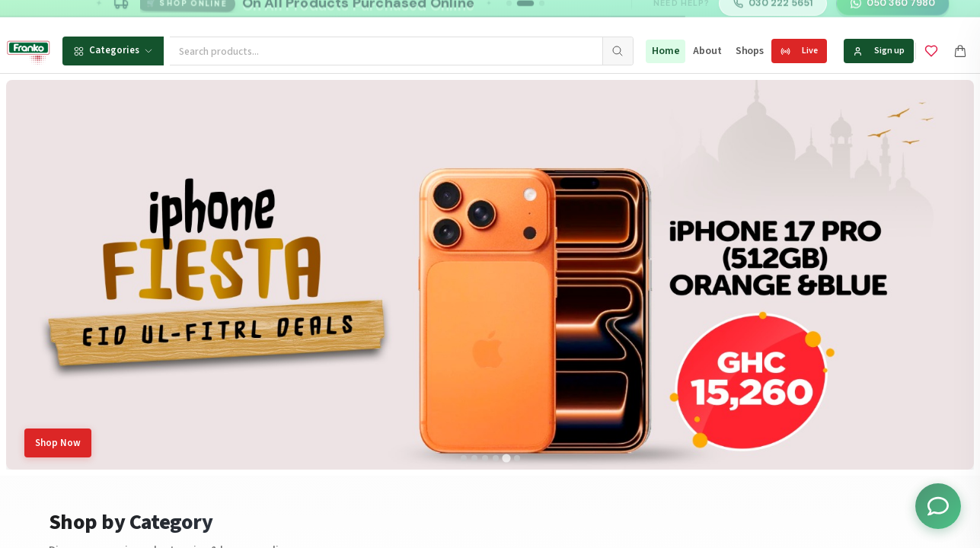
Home (666, 51)
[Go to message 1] (509, 15)
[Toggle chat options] (938, 506)
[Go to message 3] (542, 15)
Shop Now (58, 443)
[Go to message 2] (525, 15)
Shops (750, 51)
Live (799, 51)
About (707, 51)
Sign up (879, 51)
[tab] (464, 458)
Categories (113, 50)
